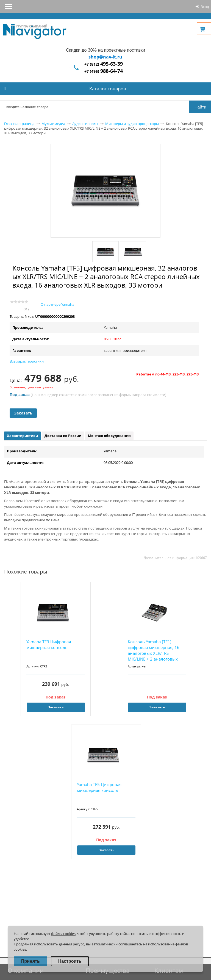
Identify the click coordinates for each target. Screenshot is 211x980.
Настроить (70, 961)
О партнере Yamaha (57, 304)
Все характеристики (27, 361)
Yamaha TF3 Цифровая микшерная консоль (49, 644)
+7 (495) (104, 71)
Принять (30, 961)
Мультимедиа (53, 124)
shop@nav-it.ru (105, 57)
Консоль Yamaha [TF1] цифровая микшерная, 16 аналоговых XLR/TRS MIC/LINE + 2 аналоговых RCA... (154, 651)
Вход (205, 7)
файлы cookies (63, 934)
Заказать (23, 413)
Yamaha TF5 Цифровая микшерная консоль (99, 787)
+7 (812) (104, 64)
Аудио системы (85, 124)
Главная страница (19, 124)
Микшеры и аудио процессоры (132, 124)
